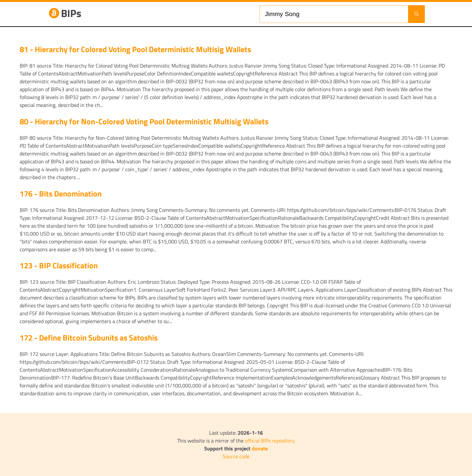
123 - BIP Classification (59, 265)
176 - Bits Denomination (61, 194)
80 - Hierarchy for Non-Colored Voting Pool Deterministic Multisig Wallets (144, 121)
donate (260, 448)
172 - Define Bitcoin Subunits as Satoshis (89, 338)
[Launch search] (416, 14)
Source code (236, 456)
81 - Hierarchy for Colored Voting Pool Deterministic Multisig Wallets (135, 49)
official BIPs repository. (270, 441)
